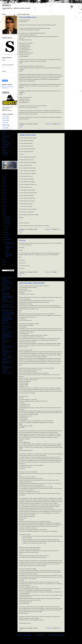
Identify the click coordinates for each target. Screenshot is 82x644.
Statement (4, 371)
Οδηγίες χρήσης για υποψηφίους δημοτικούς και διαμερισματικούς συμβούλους (8, 319)
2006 (5, 262)
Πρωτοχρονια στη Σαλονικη (6, 341)
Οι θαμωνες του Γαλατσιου (6, 329)
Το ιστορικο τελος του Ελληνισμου (7, 359)
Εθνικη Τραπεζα (6, 289)
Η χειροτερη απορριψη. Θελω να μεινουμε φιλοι (7, 297)
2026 (5, 175)
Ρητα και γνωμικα (6, 142)
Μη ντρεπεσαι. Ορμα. (7, 305)
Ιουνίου (7, 230)
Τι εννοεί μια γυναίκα (7, 356)
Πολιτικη (4, 138)
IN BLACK (22, 240)
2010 (5, 211)
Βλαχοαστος (5, 285)
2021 (5, 186)
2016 (5, 197)
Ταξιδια (4, 148)
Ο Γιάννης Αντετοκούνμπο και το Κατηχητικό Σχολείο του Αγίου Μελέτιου (8, 314)
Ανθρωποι (4, 118)
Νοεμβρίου (8, 219)
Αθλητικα (4, 116)
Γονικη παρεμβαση (6, 287)
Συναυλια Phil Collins (7, 346)
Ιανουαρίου (8, 242)
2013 (5, 204)
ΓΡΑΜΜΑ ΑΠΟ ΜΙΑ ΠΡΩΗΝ (27, 135)
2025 (5, 177)
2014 (5, 202)
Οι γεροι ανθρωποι (6, 326)
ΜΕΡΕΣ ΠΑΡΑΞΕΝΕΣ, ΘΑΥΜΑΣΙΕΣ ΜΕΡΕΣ (32, 283)
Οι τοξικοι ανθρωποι (7, 332)
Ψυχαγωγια (5, 155)
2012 (5, 206)
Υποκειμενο (22, 274)
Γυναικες (4, 128)
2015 (5, 199)
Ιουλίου (7, 228)
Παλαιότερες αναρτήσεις (57, 635)
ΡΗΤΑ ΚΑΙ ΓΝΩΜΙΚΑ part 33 (28, 17)
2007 (5, 260)
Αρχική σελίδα (40, 635)
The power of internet (7, 373)
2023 (5, 181)
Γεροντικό (4, 122)
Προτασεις (4, 140)
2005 (5, 264)
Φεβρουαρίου (8, 239)
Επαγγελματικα (6, 130)
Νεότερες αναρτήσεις (24, 635)
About (3, 365)
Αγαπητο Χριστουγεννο (7, 277)
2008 (5, 215)
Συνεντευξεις (5, 146)
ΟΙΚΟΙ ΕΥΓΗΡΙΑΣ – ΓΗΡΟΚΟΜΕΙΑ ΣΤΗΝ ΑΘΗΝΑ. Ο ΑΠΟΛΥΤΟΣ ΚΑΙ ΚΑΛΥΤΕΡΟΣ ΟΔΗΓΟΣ (8, 336)
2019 (5, 190)
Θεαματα (4, 132)
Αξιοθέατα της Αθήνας (7, 283)
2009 (5, 213)
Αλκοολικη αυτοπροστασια (6, 280)
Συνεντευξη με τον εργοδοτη (6, 349)
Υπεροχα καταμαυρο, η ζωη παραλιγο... (7, 362)
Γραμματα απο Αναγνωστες (5, 125)
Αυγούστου (8, 226)
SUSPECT (6, 5)
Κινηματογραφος (6, 136)
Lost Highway (5, 369)
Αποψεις (4, 120)
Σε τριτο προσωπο (6, 144)
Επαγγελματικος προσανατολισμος (6, 294)
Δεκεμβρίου (8, 217)
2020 (5, 188)
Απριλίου (7, 235)
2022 (5, 184)
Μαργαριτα (5, 300)
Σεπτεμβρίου (8, 224)
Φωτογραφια (5, 153)
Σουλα (3, 344)
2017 (5, 195)
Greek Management (7, 367)
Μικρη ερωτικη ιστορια (7, 311)
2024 (5, 179)
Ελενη (3, 291)
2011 (5, 208)
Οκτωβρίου (8, 221)
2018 (5, 193)
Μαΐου (6, 233)
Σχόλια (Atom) (27, 638)
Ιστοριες (60, 628)
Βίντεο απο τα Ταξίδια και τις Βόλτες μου (8, 87)
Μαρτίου (7, 237)
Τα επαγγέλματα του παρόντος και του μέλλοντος (7, 353)
